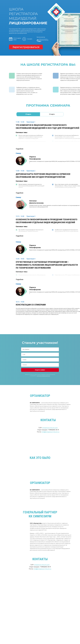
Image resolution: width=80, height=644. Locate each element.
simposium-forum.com (50, 428)
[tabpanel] (40, 125)
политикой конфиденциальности (43, 376)
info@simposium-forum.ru (50, 432)
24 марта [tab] (52, 114)
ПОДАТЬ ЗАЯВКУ (40, 370)
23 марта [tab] (28, 114)
